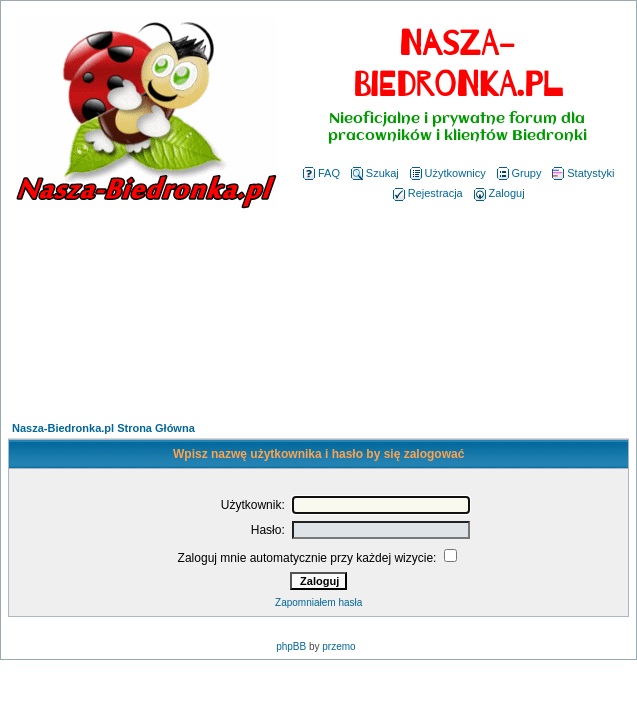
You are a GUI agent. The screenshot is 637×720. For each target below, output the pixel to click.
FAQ (321, 173)
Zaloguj (499, 193)
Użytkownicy (448, 173)
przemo (338, 646)
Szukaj (375, 173)
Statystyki (583, 173)
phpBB (291, 646)
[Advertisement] (318, 318)
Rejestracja (428, 193)
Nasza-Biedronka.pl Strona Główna (103, 428)
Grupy (519, 173)
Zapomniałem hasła (318, 602)
